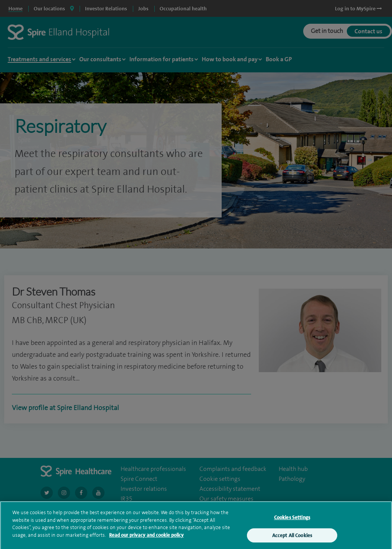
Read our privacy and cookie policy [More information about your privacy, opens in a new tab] (146, 538)
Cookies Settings (292, 521)
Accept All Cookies (292, 539)
